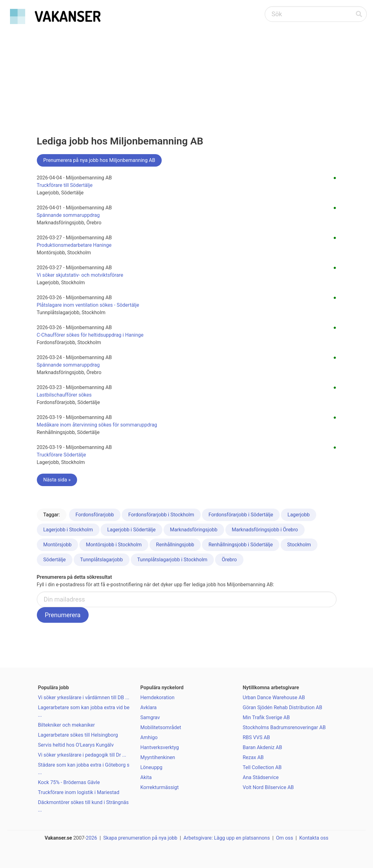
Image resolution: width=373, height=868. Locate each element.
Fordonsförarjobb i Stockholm (161, 515)
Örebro (229, 560)
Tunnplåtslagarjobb (102, 560)
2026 (91, 838)
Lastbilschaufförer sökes (64, 395)
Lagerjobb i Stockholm (68, 530)
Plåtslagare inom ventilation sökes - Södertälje (88, 305)
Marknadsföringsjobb (194, 530)
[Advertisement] (186, 74)
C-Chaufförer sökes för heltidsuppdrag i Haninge (90, 335)
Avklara (149, 707)
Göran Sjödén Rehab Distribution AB (283, 707)
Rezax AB (253, 757)
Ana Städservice (261, 777)
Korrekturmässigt (160, 787)
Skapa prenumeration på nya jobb (140, 838)
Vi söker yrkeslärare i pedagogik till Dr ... (82, 755)
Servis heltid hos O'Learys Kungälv (76, 745)
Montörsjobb (58, 545)
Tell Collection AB (262, 767)
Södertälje (55, 560)
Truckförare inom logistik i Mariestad (79, 792)
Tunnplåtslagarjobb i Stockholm (172, 560)
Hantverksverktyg (160, 747)
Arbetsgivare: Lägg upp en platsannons (227, 838)
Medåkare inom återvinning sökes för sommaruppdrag (97, 425)
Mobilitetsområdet (161, 727)
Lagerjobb (299, 515)
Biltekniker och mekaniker (66, 725)
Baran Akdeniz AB (263, 747)
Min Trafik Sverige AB (266, 717)
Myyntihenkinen (158, 757)
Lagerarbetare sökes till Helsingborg (78, 735)
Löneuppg (152, 767)
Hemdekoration (158, 697)
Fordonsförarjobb (95, 515)
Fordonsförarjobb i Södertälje (241, 515)
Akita (146, 777)
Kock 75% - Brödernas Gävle (69, 782)
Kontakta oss (314, 838)
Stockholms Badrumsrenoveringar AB (284, 727)
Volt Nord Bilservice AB (268, 787)
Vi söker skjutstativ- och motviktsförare (80, 275)
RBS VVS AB (257, 737)
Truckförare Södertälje (61, 455)
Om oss (285, 838)
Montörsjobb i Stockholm (114, 545)
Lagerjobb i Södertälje (131, 530)
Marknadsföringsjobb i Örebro (265, 530)
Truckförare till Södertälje (65, 185)
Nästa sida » (57, 480)
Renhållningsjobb (175, 545)
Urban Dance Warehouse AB (274, 697)
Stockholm (299, 545)
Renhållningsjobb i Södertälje (241, 545)
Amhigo (149, 737)
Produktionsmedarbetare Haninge (74, 245)
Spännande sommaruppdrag (68, 215)
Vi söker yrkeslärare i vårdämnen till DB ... (84, 697)
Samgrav (150, 717)
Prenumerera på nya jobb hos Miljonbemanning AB (99, 160)
